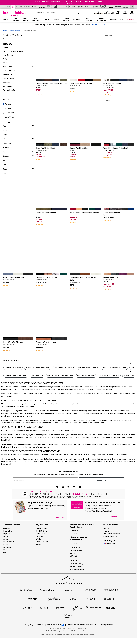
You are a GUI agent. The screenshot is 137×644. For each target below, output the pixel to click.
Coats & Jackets (14, 31)
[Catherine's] (27, 7)
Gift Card (73, 553)
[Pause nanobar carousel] (65, 3)
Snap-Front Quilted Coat (52, 149)
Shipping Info (7, 534)
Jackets (6, 47)
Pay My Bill (73, 533)
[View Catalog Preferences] (60, 517)
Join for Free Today (98, 25)
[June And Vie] (65, 7)
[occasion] (18, 156)
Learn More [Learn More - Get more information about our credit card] (74, 530)
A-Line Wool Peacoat (119, 214)
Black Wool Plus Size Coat (109, 376)
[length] (18, 135)
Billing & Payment (8, 542)
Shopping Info (7, 531)
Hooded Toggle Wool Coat (52, 278)
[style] (18, 152)
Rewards (39, 544)
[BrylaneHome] (94, 608)
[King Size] (118, 7)
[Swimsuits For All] (80, 7)
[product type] (18, 143)
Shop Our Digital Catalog (78, 569)
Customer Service (11, 525)
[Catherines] (90, 590)
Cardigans (6, 82)
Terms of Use (40, 625)
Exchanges (6, 539)
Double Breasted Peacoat (52, 214)
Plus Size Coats (37, 376)
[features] (18, 147)
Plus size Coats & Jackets (88, 368)
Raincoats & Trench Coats (13, 51)
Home (5, 31)
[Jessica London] (50, 7)
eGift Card (73, 556)
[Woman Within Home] (14, 13)
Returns (5, 536)
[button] (118, 13)
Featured (8, 104)
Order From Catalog (77, 564)
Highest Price (10, 113)
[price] (18, 173)
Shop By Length (9, 90)
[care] (18, 165)
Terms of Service (88, 635)
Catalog (74, 560)
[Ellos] (57, 7)
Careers (106, 531)
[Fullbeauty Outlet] (69, 616)
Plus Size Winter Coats (86, 376)
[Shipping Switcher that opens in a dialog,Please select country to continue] (132, 7)
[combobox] (57, 13)
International (7, 547)
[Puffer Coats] (33, 67)
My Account (42, 525)
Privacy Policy (29, 625)
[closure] (18, 169)
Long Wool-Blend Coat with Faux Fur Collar (85, 280)
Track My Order (42, 531)
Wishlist (39, 539)
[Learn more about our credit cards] (114, 517)
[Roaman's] (19, 7)
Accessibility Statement (106, 625)
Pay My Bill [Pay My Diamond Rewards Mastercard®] (73, 543)
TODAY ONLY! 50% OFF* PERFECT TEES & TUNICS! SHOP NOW (59, 2)
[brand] (18, 160)
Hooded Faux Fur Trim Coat (18, 343)
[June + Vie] (90, 599)
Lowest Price (9, 117)
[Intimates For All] (95, 7)
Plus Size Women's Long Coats (114, 368)
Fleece (5, 63)
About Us (106, 528)
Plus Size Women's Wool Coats (38, 368)
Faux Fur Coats (8, 78)
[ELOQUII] (107, 599)
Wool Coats (7, 74)
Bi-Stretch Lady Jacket (119, 84)
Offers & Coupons (42, 542)
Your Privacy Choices (56, 625)
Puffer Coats (7, 67)
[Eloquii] (72, 7)
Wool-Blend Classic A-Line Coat (116, 148)
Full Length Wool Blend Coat (18, 278)
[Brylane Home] (110, 7)
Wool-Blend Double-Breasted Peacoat (85, 213)
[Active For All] (88, 7)
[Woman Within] (13, 7)
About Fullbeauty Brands (112, 534)
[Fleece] (33, 63)
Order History (41, 536)
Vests (5, 59)
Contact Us (6, 528)
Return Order (41, 534)
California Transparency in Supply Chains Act (82, 625)
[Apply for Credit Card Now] (121, 517)
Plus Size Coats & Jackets (64, 368)
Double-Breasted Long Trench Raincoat (52, 84)
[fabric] (18, 139)
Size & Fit (6, 544)
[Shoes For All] (103, 7)
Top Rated (9, 108)
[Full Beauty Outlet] (126, 7)
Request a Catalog (76, 566)
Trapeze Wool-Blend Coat (52, 343)
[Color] (18, 130)
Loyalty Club (7, 552)
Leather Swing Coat (119, 278)
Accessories (7, 86)
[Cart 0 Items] (132, 13)
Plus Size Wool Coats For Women (60, 376)
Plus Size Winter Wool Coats (16, 376)
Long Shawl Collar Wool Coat (85, 84)
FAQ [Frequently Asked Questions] (4, 550)
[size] (18, 126)
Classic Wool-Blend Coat (85, 149)
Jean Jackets (8, 55)
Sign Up (101, 480)
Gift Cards (75, 547)
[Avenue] (34, 7)
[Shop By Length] (33, 90)
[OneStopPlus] (7, 7)
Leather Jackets (9, 71)
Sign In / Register (42, 528)
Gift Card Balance (76, 551)
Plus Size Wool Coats (13, 368)
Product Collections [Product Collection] (110, 536)
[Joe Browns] (42, 7)
